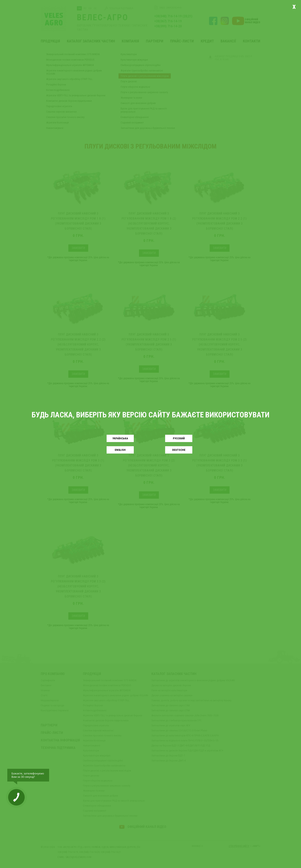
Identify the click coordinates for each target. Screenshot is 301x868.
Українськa (120, 438)
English (120, 450)
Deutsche (179, 450)
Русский (179, 438)
